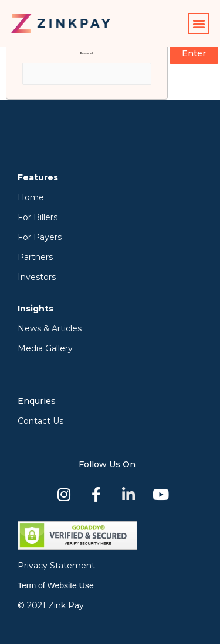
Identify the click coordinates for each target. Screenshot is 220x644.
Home (31, 197)
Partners (35, 257)
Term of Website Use (56, 585)
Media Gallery (45, 348)
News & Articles (50, 328)
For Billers (38, 217)
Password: (87, 68)
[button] (199, 24)
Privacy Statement (56, 566)
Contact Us (40, 421)
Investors (37, 277)
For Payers (40, 237)
